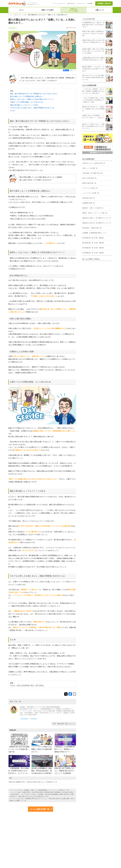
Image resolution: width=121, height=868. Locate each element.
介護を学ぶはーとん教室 (74, 10)
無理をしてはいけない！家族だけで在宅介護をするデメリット (32, 99)
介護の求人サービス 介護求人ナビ (57, 837)
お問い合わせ (71, 3)
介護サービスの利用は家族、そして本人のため (27, 102)
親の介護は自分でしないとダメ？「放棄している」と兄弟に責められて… (48, 15)
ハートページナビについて (19, 846)
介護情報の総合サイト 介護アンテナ (57, 840)
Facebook (33, 719)
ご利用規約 (92, 845)
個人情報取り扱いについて (97, 839)
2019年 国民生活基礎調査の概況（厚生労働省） (28, 685)
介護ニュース (100, 10)
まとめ (13, 111)
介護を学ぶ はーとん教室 (19, 840)
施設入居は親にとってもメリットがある (24, 105)
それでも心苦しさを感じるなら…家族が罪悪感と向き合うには (32, 108)
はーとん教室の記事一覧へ (41, 809)
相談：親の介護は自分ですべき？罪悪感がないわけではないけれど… (34, 94)
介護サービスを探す (47, 10)
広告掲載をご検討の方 (104, 3)
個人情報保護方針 (94, 836)
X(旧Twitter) (24, 719)
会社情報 (90, 3)
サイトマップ (81, 3)
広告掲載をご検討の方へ (19, 848)
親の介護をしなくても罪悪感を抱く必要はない (27, 96)
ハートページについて (59, 3)
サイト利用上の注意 (95, 842)
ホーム (21, 10)
